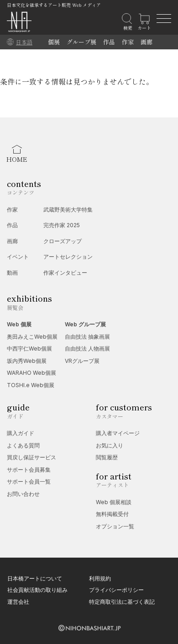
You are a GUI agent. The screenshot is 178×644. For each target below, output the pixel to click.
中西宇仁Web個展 (29, 349)
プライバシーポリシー (116, 590)
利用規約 (100, 578)
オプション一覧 (115, 526)
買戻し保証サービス (31, 457)
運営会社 (18, 602)
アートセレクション (68, 257)
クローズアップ (63, 241)
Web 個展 (19, 324)
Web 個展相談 (114, 502)
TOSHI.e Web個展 (31, 385)
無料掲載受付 (112, 514)
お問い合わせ (23, 494)
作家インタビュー (65, 273)
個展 (54, 42)
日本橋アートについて (35, 578)
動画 (12, 273)
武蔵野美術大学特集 (68, 210)
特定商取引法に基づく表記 (122, 602)
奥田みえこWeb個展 (32, 337)
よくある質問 (23, 445)
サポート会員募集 (29, 470)
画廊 (147, 42)
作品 (109, 42)
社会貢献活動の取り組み (37, 590)
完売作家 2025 (62, 225)
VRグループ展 (82, 361)
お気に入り (110, 445)
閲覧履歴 (107, 457)
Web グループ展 (85, 324)
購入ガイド (21, 433)
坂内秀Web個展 (27, 361)
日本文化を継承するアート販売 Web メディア (54, 5)
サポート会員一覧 (29, 482)
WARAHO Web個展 (31, 373)
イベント (18, 257)
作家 (128, 42)
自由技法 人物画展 (87, 349)
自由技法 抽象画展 (87, 337)
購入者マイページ (118, 433)
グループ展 (81, 42)
